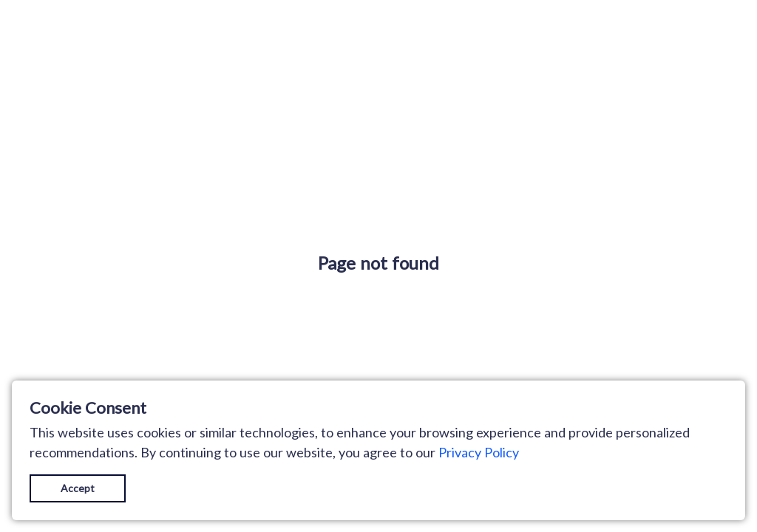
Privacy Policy (479, 452)
